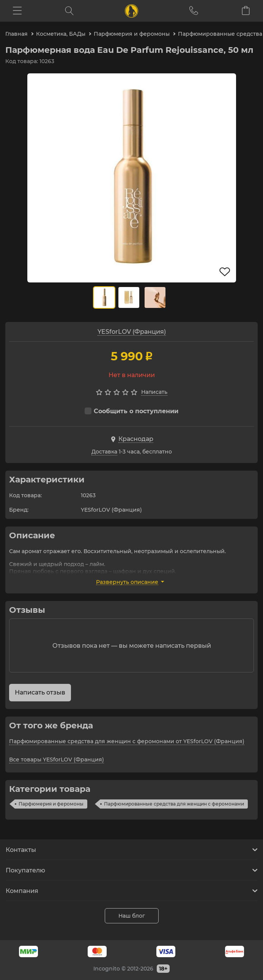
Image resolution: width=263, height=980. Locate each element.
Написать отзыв (40, 692)
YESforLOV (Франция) (132, 332)
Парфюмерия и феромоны (51, 804)
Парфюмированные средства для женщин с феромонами (174, 804)
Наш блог (132, 916)
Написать (154, 392)
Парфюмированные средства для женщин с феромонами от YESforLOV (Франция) (127, 741)
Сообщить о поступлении (131, 411)
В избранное (225, 272)
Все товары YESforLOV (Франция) (57, 760)
